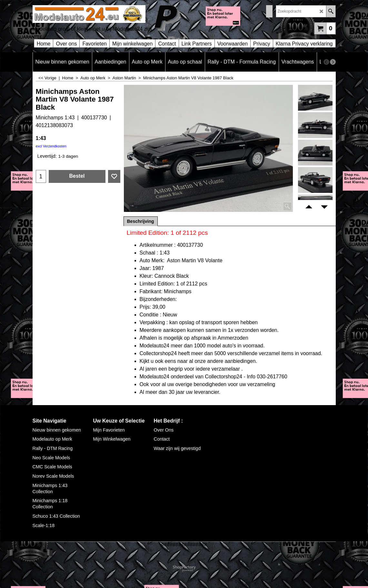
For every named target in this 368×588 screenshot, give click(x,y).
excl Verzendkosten (51, 146)
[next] (333, 62)
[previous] (326, 62)
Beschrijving (141, 221)
